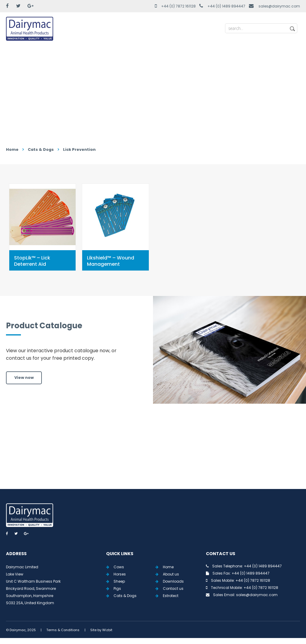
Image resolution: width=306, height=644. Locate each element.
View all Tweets (153, 453)
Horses (120, 574)
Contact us (173, 588)
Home (12, 149)
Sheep (119, 581)
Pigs (117, 588)
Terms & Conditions (63, 630)
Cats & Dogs (41, 149)
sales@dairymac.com (279, 6)
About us (171, 574)
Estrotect (171, 596)
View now (24, 378)
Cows (119, 567)
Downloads (173, 581)
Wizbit (107, 630)
